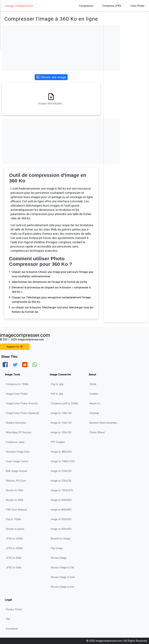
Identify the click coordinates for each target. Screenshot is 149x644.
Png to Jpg (57, 384)
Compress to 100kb (17, 384)
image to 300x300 (61, 519)
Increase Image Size (18, 452)
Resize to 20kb (15, 490)
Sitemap (94, 413)
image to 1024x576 (62, 490)
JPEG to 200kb (14, 539)
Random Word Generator (103, 423)
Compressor (86, 6)
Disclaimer (12, 629)
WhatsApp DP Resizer (19, 432)
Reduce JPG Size (16, 481)
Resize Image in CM (62, 568)
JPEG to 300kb (14, 548)
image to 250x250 (61, 471)
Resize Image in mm (62, 587)
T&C (8, 619)
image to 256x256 (61, 481)
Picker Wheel (97, 432)
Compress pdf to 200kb (64, 403)
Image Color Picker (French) (22, 403)
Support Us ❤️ (15, 347)
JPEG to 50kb (14, 558)
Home (93, 384)
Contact (94, 394)
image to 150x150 (61, 423)
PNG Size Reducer (16, 510)
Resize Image (59, 558)
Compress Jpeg (15, 442)
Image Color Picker (17, 394)
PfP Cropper (58, 442)
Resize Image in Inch (63, 577)
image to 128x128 (61, 413)
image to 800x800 (61, 510)
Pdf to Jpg (57, 394)
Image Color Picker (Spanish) (22, 413)
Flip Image (57, 548)
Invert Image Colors (17, 461)
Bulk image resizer (16, 471)
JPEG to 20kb (14, 568)
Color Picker (137, 6)
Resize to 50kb (15, 500)
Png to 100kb (13, 519)
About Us (95, 403)
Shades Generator (16, 423)
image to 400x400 (61, 529)
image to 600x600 (61, 500)
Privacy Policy (14, 609)
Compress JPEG (112, 6)
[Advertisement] (61, 48)
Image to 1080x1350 (63, 461)
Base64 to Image (60, 539)
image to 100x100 (61, 432)
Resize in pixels (15, 529)
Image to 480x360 (61, 452)
